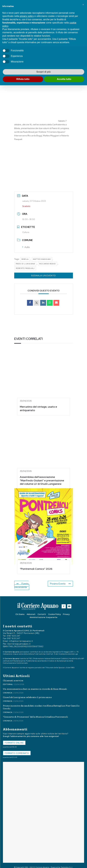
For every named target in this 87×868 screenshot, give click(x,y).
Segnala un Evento (43, 276)
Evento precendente (29, 584)
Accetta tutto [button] (64, 79)
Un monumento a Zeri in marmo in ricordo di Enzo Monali (35, 685)
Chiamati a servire (13, 677)
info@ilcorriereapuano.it (21, 638)
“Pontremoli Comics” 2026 (36, 569)
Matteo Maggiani (42, 259)
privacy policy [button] (27, 16)
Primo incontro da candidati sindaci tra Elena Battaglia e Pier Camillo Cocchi (41, 704)
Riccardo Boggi (48, 264)
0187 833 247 (13, 632)
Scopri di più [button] (43, 72)
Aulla (26, 247)
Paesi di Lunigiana (25, 264)
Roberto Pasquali (25, 268)
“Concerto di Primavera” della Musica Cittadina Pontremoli (36, 713)
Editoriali (8, 681)
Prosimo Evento (61, 584)
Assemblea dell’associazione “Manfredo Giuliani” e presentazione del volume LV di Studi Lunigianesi (42, 480)
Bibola (25, 259)
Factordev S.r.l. (67, 864)
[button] (83, 5)
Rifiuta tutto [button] (23, 79)
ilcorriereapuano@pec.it (19, 640)
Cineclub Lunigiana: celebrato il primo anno (27, 694)
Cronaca (8, 689)
